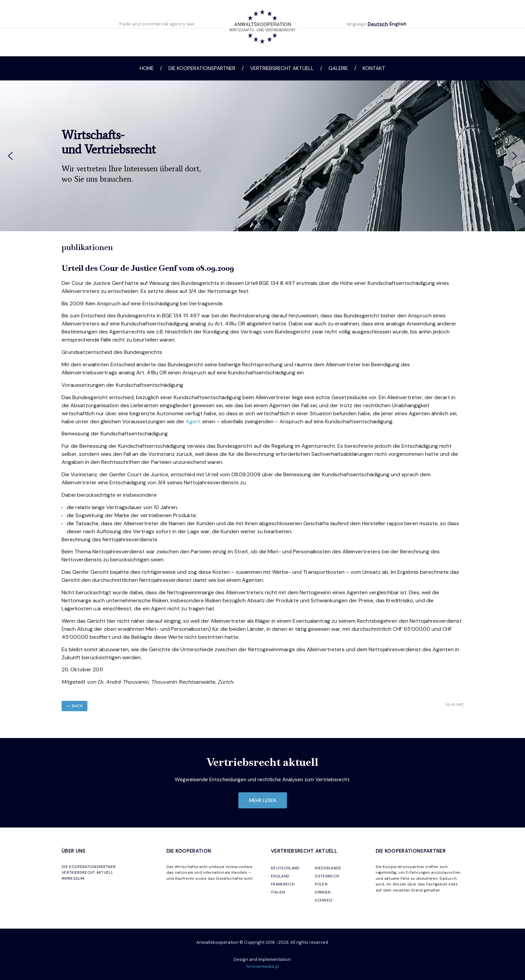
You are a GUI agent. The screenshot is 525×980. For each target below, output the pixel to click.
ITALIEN (278, 892)
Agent (193, 421)
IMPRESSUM (73, 878)
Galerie (338, 68)
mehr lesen (263, 800)
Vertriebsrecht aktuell (282, 68)
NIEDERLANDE (328, 868)
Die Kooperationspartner (202, 68)
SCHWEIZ (324, 900)
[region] (262, 156)
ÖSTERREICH (327, 876)
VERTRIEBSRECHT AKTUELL (87, 872)
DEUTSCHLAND (285, 868)
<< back (74, 706)
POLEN (321, 884)
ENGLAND (280, 876)
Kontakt (374, 68)
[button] (10, 156)
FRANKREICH (283, 884)
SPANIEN (323, 892)
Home (147, 68)
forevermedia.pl (263, 966)
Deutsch (378, 24)
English (398, 24)
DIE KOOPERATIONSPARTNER (89, 867)
